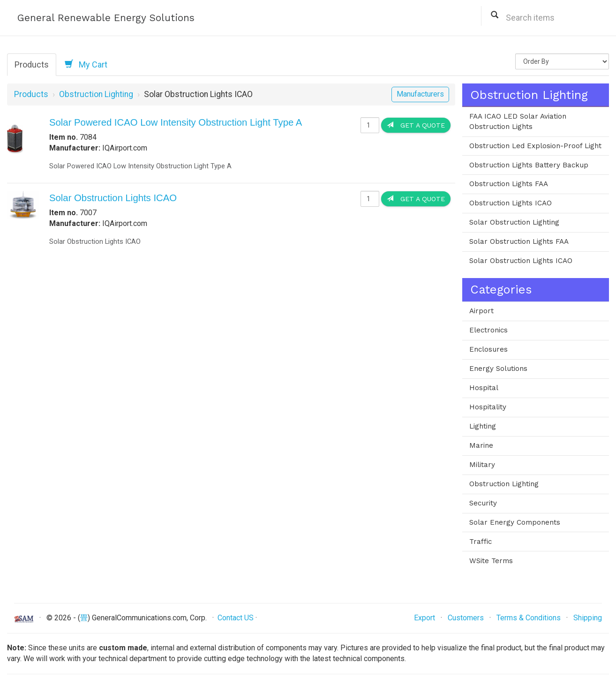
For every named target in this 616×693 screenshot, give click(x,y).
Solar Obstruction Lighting (514, 222)
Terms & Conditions (529, 618)
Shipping (588, 618)
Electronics (488, 330)
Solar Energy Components (515, 522)
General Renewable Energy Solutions (106, 18)
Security (483, 503)
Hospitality (488, 407)
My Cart (86, 64)
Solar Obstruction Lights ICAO (113, 198)
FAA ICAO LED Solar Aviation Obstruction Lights (518, 121)
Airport (481, 311)
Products (32, 64)
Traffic (481, 542)
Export (424, 618)
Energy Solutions (498, 369)
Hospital (484, 388)
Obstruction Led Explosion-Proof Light (535, 146)
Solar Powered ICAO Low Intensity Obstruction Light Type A (176, 122)
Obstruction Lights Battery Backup (529, 165)
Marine (481, 445)
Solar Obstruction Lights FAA (519, 241)
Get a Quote (416, 125)
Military (482, 465)
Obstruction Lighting (96, 94)
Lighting (483, 426)
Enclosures (488, 349)
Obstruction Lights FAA (509, 184)
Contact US (236, 618)
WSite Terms (491, 561)
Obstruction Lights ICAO (511, 203)
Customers (466, 618)
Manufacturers (420, 94)
